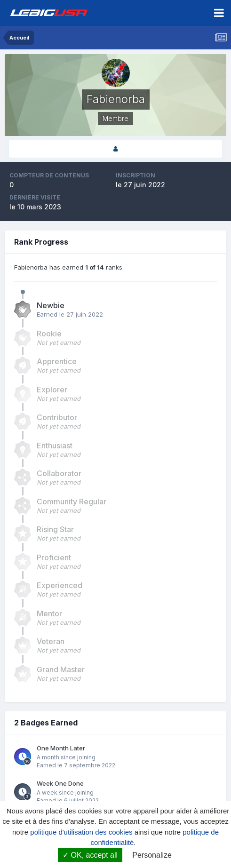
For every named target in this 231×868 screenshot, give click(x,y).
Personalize (152, 855)
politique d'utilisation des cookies (81, 832)
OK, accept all (90, 855)
